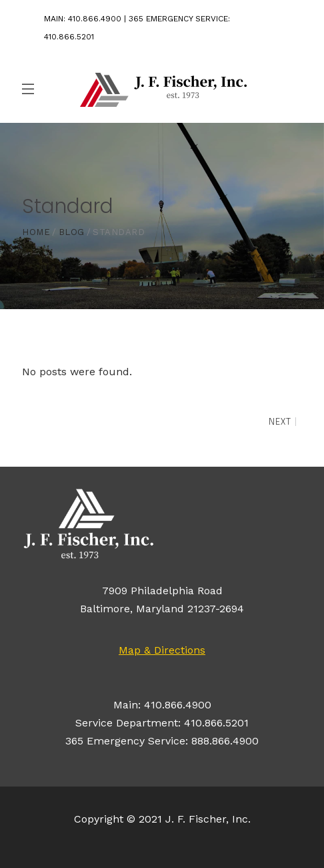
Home (36, 232)
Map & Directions (162, 650)
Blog (72, 232)
